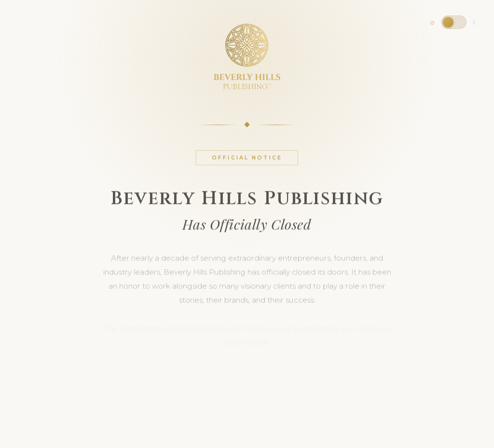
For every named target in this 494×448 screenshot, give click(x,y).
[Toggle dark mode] (454, 22)
